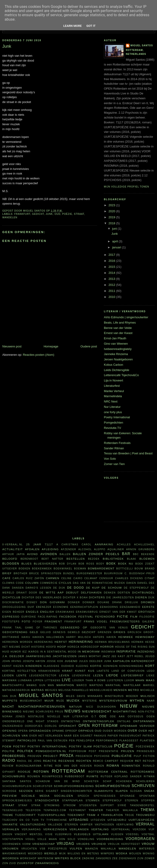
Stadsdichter (47, 800)
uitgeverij (117, 820)
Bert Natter (53, 559)
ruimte (92, 776)
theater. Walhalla (122, 810)
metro (134, 690)
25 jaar (34, 544)
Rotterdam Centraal (108, 772)
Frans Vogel (96, 621)
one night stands (43, 721)
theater (96, 810)
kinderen (34, 666)
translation (112, 815)
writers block (68, 858)
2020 (112, 211)
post (93, 751)
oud (57, 214)
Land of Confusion (128, 671)
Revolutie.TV (112, 428)
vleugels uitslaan (91, 834)
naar (151, 701)
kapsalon (121, 661)
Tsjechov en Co (16, 820)
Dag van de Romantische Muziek (99, 583)
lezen (98, 675)
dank (6, 588)
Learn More (72, 26)
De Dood (76, 588)
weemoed (35, 854)
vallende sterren (63, 825)
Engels (32, 612)
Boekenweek (42, 569)
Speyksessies (105, 796)
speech (83, 796)
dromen (148, 602)
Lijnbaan (25, 680)
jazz (106, 656)
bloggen (11, 564)
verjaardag (31, 829)
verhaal (145, 824)
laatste (103, 671)
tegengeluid (13, 810)
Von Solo (110, 459)
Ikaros (33, 652)
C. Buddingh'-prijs (140, 573)
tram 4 (93, 815)
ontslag (124, 721)
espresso (11, 617)
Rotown (41, 772)
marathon (65, 685)
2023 (112, 205)
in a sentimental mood (58, 652)
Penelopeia (85, 741)
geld (34, 632)
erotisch (146, 612)
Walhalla (108, 849)
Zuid (13, 863)
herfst (61, 642)
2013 (112, 279)
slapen (122, 791)
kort (150, 666)
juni (115, 229)
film (134, 617)
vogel (30, 839)
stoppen (148, 801)
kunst (80, 671)
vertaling (100, 829)
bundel (69, 573)
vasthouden (104, 825)
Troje (130, 815)
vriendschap (44, 844)
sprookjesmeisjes (17, 801)
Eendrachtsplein (84, 607)
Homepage (51, 346)
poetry (20, 746)
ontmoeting (71, 721)
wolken (135, 854)
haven (111, 637)
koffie (96, 666)
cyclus (65, 583)
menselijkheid (101, 690)
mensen (120, 690)
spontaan (147, 796)
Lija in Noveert (113, 380)
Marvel (149, 685)
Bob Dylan (68, 564)
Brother (21, 573)
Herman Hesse (143, 642)
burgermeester (90, 573)
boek (111, 564)
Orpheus (86, 731)
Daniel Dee (146, 583)
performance (107, 741)
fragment (53, 621)
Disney (32, 602)
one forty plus (113, 412)
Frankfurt (22, 214)
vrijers (83, 844)
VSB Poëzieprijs (53, 849)
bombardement (101, 568)
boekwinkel (63, 569)
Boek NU (126, 564)
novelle (54, 717)
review (8, 766)
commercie (49, 583)
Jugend (71, 661)
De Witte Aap (51, 592)
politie (9, 751)
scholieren (145, 781)
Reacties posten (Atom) (39, 355)
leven (64, 675)
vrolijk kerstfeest (124, 844)
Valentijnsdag (33, 824)
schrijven (143, 786)
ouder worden (115, 731)
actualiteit (13, 549)
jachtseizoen (65, 656)
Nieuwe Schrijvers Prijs (43, 712)
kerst (7, 666)
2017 (112, 255)
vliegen (117, 834)
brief (7, 573)
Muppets (10, 701)
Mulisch (148, 696)
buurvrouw (113, 573)
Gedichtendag (15, 632)
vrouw (148, 844)
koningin (111, 666)
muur (49, 701)
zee (115, 858)
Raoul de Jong (29, 761)
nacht (8, 707)
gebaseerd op (74, 627)
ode (103, 716)
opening (10, 731)
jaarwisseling (39, 656)
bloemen (147, 559)
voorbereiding (110, 839)
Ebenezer (44, 607)
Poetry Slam (80, 746)
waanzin (92, 849)
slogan (136, 791)
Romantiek (131, 766)
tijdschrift (25, 815)
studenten (88, 805)
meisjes (51, 690)
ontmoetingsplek (99, 721)
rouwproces (52, 776)
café (6, 578)
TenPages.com (55, 810)
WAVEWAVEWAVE (14, 854)
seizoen (26, 791)
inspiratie (126, 651)
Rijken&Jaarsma (29, 766)
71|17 (49, 544)
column (32, 583)
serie (39, 791)
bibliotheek (113, 559)
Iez (24, 652)
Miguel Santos (142, 45)
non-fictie (146, 712)
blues (27, 564)
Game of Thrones (41, 628)
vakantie (10, 824)
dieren (141, 597)
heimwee (126, 637)
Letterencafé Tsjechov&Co (121, 375)
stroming (52, 805)
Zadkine (88, 858)
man (51, 685)
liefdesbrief (132, 675)
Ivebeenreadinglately (118, 349)
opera (23, 731)
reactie (50, 761)
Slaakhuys (104, 791)
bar (126, 554)
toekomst (76, 815)
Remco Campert (106, 761)
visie (49, 834)
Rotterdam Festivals (117, 443)
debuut (72, 592)
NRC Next (111, 401)
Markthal (113, 685)
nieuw (129, 706)
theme (8, 815)
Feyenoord (105, 617)
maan (140, 680)
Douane (103, 602)
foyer (38, 622)
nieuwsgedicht (97, 711)
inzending (146, 651)
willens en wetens (83, 854)
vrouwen (10, 848)
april (115, 241)
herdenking (43, 642)
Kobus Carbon (113, 365)
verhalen (11, 829)
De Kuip (93, 588)
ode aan (117, 717)
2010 (112, 297)
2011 (112, 291)
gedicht (38, 214)
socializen (64, 796)
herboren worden (17, 642)
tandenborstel (142, 805)
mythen (137, 701)
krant (67, 671)
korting (9, 671)
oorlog (51, 726)
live (66, 680)
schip (107, 781)
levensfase (81, 676)
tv (42, 820)
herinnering (81, 642)
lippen (38, 680)
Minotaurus (114, 696)
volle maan (47, 839)
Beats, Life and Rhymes (120, 323)
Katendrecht (143, 661)
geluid (46, 632)
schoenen (124, 781)
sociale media (35, 796)
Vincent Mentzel (29, 834)
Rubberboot (75, 776)
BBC (136, 554)
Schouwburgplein (17, 786)
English (47, 612)
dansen (18, 588)
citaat (150, 578)
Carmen (53, 578)
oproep (71, 731)
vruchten (29, 849)
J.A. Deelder (13, 656)
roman (113, 766)
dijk (151, 598)
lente (21, 675)
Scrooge (9, 791)
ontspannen (144, 721)
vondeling (86, 839)
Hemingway (145, 637)
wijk (63, 854)
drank (117, 602)
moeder (132, 696)
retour (149, 761)
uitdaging (79, 820)
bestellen (76, 559)
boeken (24, 569)
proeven (34, 756)
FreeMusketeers (125, 621)
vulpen (76, 848)
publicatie (122, 756)
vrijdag (66, 844)
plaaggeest (129, 741)
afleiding (50, 549)
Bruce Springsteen (45, 573)
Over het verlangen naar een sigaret (61, 736)
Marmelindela (113, 396)
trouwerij (145, 815)
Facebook (68, 617)
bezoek (94, 559)
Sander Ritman (114, 448)
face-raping (48, 617)
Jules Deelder (91, 661)
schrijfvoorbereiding (74, 786)
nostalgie (36, 717)
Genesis (59, 632)
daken (131, 583)
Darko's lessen (39, 588)
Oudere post (89, 346)
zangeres (103, 858)
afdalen (32, 549)
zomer (150, 858)
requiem (127, 761)
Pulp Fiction (144, 756)
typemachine (57, 820)
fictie (122, 617)
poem (7, 746)
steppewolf (112, 801)
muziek (73, 701)
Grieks (120, 632)
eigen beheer (13, 612)
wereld (51, 853)
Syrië (122, 805)
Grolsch (134, 632)
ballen (65, 554)
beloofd (10, 559)
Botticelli (124, 569)
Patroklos (27, 740)
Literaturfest (112, 386)
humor (16, 652)
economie (61, 607)
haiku (26, 637)
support (107, 805)
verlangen (79, 829)
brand (150, 569)
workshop (28, 858)
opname (58, 731)
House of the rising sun (135, 647)
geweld (74, 632)
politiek (25, 751)
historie (38, 647)
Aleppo (100, 549)
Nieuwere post (12, 346)
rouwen (34, 776)
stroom (69, 805)
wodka (122, 853)
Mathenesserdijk (16, 690)
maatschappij (13, 685)
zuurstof (26, 863)
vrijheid (99, 844)
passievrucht (130, 736)
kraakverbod (49, 671)
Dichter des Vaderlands (42, 598)
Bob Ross (86, 564)
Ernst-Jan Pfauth (115, 338)
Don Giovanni (53, 602)
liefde (112, 675)
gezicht (89, 632)
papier (113, 736)
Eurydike (29, 617)
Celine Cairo (72, 578)
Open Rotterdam (98, 726)
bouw (139, 569)
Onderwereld (13, 721)
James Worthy (90, 656)
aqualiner (116, 549)
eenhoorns (109, 607)
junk (49, 214)
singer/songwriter (76, 791)
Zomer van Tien (114, 464)
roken (99, 766)
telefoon (33, 810)
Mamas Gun (36, 685)
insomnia (108, 652)
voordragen (140, 839)
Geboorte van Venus (109, 628)
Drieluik (131, 602)
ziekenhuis (128, 858)
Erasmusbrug (87, 612)
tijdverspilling (52, 815)
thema (148, 810)
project (51, 756)
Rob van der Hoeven (74, 766)
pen (72, 741)
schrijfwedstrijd (113, 786)
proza (67, 756)
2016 (112, 261)
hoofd (51, 647)
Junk (114, 234)
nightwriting (125, 711)
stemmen (93, 801)
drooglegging (14, 607)
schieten (91, 781)
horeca (73, 647)
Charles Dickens (129, 578)
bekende (148, 554)
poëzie (67, 214)
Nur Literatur (112, 407)
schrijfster (43, 786)
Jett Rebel (135, 656)
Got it (91, 26)
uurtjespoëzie (142, 820)
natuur (76, 707)
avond (32, 554)
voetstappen (13, 839)
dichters (97, 597)
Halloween (55, 637)
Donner (89, 602)
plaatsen (147, 741)
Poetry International (117, 417)
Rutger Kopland (114, 776)
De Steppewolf (136, 588)
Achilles (124, 545)
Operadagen (40, 731)
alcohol (85, 549)
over (133, 731)
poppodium (78, 751)
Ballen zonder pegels (96, 554)
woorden (11, 858)
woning (149, 854)
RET (138, 761)
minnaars (95, 696)
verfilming (125, 825)
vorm (27, 844)
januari (117, 247)
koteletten (27, 671)
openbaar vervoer (137, 726)
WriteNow (46, 858)
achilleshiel (144, 545)
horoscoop (90, 647)
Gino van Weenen (116, 344)
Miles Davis (76, 696)
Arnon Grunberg (140, 549)
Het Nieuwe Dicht (16, 647)
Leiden (8, 675)
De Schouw (112, 588)
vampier (86, 825)
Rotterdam (68, 771)
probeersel (14, 756)
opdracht (68, 726)
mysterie (90, 701)
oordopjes (34, 726)
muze (60, 701)
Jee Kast (118, 656)
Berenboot (29, 559)
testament (78, 810)
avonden (49, 554)
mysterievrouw (113, 701)
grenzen (105, 632)
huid (6, 652)
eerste (149, 607)
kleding (82, 666)
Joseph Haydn (34, 661)
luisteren (115, 680)
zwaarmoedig (47, 863)
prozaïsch (84, 756)
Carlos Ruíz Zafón (28, 578)
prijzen (128, 751)
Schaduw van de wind (58, 781)
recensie (66, 761)
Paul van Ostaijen (53, 741)
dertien (124, 593)
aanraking (104, 544)
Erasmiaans (65, 612)
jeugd (150, 656)
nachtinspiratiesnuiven (42, 707)
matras (38, 690)
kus (91, 671)
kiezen (19, 666)
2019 (112, 217)
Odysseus (136, 717)
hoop (62, 647)
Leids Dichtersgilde (117, 370)
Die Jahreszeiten (120, 598)
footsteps (11, 622)
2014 (112, 273)
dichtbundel (143, 592)
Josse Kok (55, 661)
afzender (69, 549)
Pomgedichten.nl (51, 751)
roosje (24, 772)
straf (23, 805)
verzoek (140, 829)
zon (5, 863)
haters (99, 637)
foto (26, 621)
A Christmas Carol (74, 545)
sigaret (52, 791)
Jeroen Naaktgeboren (118, 359)
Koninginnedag (131, 666)
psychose (102, 756)
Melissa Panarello (74, 690)
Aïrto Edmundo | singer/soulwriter (126, 317)
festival (86, 617)
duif (31, 607)
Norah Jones (14, 717)
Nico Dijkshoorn (101, 707)
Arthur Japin (14, 554)
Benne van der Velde (118, 328)
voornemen (12, 844)
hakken (38, 637)
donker (74, 602)
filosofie (147, 617)
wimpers (107, 854)
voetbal (148, 834)
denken (110, 593)
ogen (151, 717)
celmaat (91, 578)
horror (107, 647)
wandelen (10, 217)
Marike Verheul (114, 391)
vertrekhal (121, 829)
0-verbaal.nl (13, 545)
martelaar (132, 685)
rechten (84, 761)
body (100, 564)
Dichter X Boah (75, 598)
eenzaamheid (130, 607)
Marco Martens (90, 685)
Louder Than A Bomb (89, 680)
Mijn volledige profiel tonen (127, 187)
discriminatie (13, 602)
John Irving (12, 661)
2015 (112, 267)
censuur (106, 578)
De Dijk (59, 588)
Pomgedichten (113, 423)
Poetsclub (103, 746)
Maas (150, 680)
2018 (112, 223)
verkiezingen (55, 829)
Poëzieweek (145, 747)
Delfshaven (91, 592)
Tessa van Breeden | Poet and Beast (128, 453)
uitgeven (98, 820)
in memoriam (89, 651)
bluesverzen (45, 564)
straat (79, 214)
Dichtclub (11, 597)
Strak (36, 805)
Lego (151, 671)
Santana (9, 781)
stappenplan (72, 801)
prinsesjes (146, 751)
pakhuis (100, 736)
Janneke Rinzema (116, 354)
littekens (53, 680)
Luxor (129, 680)
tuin (35, 820)
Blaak (132, 559)
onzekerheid (13, 726)
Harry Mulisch (78, 637)
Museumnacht (31, 701)
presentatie (109, 751)
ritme (48, 766)
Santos (26, 781)
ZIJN (140, 858)
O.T (94, 717)
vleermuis (63, 834)
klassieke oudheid (59, 666)
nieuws (72, 711)
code (20, 583)
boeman (80, 569)
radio (9, 760)
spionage (128, 796)
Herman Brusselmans (112, 642)
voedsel (133, 834)
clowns (8, 583)
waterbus (147, 849)
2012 (112, 285)
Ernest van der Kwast (118, 333)
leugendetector (43, 676)
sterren (131, 801)
